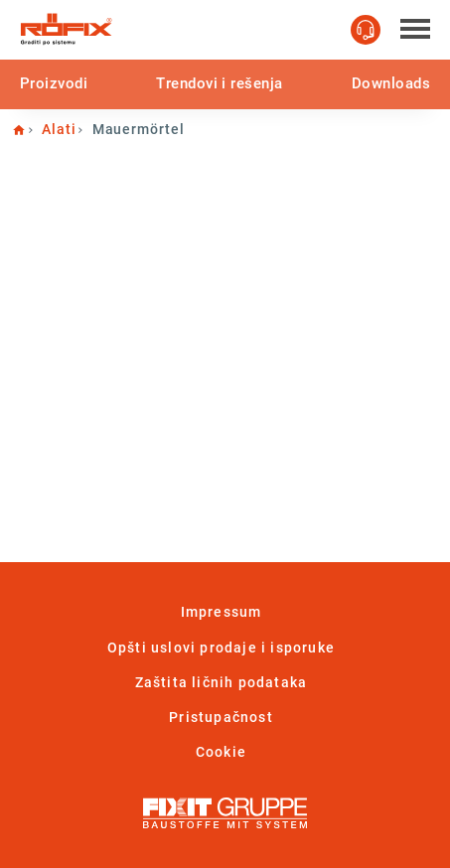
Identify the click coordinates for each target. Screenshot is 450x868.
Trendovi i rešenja (219, 83)
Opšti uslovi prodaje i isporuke (221, 648)
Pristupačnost (221, 717)
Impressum (222, 612)
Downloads (391, 83)
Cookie (221, 752)
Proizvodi (54, 83)
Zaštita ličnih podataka (222, 682)
